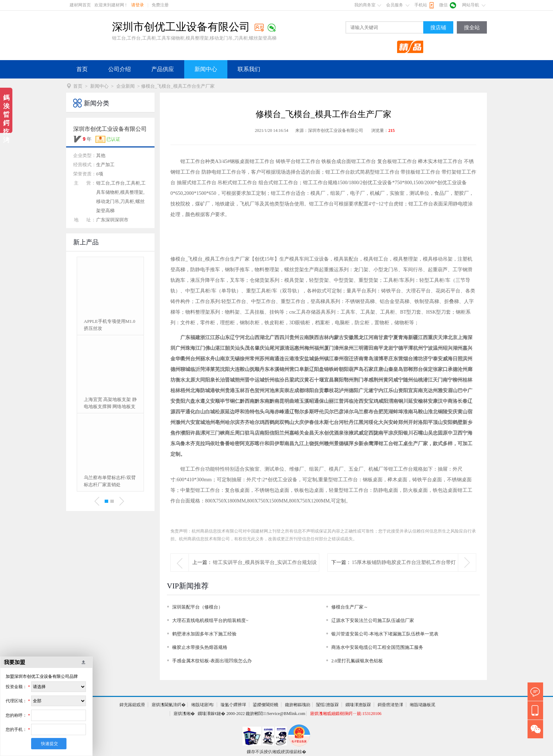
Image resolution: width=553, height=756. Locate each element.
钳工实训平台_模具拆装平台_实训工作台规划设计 (265, 571)
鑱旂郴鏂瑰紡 (298, 705)
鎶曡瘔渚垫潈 (390, 705)
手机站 (421, 5)
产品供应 (163, 69)
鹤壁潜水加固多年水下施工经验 (204, 634)
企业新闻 (126, 86)
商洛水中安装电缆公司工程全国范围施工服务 (377, 647)
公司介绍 (120, 69)
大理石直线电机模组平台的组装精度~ (210, 620)
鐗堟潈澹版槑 (358, 705)
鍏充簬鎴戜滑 (132, 705)
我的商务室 (365, 5)
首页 (82, 69)
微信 (443, 5)
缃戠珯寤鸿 (203, 705)
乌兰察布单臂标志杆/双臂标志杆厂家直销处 (110, 481)
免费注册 (160, 5)
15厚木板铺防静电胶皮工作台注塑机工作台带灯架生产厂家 (404, 571)
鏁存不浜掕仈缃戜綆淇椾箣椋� (276, 752)
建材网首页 (80, 5)
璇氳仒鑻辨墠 (233, 705)
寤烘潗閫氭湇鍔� (169, 705)
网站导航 (471, 5)
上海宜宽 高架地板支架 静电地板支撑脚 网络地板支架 (110, 403)
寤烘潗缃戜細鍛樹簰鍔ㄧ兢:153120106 (346, 714)
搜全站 (472, 28)
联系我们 (249, 69)
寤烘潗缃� (184, 714)
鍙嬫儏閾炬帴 (266, 705)
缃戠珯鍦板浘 (423, 705)
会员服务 (395, 5)
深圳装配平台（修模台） (197, 607)
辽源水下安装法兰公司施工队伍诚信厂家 (373, 620)
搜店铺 (438, 28)
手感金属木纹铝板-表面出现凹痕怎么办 (212, 661)
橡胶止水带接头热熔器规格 (200, 647)
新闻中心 (206, 69)
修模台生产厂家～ (350, 607)
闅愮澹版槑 (327, 705)
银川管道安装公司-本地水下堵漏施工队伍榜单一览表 (385, 634)
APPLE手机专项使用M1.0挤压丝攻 (110, 325)
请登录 (138, 5)
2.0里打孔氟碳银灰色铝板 (357, 661)
